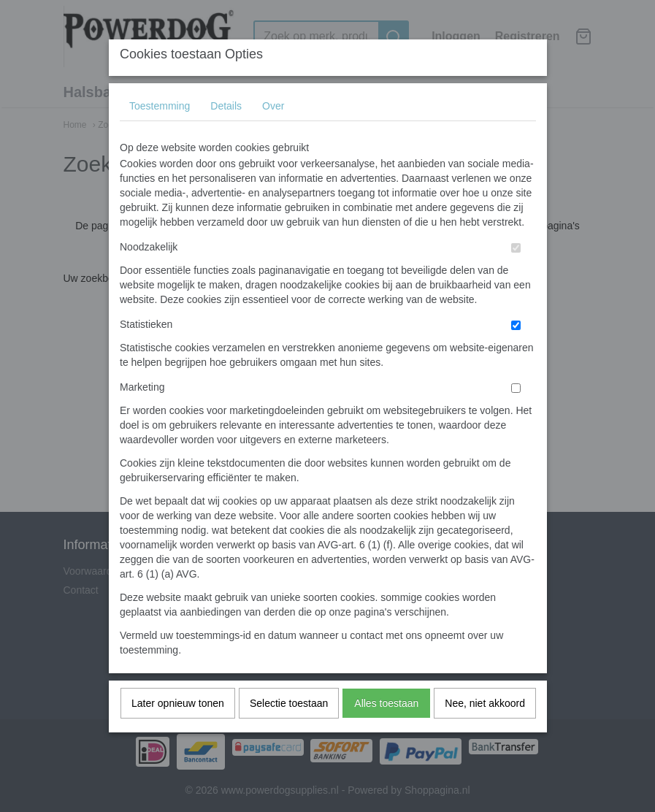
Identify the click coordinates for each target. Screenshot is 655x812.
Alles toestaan (386, 732)
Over (273, 135)
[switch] (516, 277)
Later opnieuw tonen (178, 732)
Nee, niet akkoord (485, 732)
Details (226, 135)
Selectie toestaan (289, 732)
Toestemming (160, 135)
